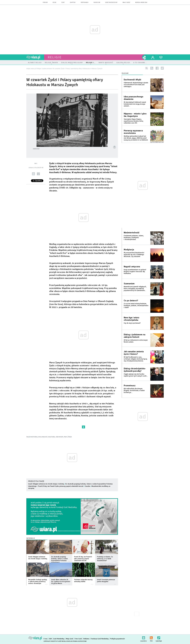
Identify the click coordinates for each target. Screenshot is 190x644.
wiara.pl (35, 57)
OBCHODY (59, 437)
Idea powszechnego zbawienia (134, 98)
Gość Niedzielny (111, 3)
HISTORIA (34, 437)
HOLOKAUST (43, 437)
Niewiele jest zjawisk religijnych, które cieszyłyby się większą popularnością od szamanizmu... (135, 289)
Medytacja (129, 250)
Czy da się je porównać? (132, 323)
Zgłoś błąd (159, 637)
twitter (162, 68)
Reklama (86, 639)
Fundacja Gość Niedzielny (100, 639)
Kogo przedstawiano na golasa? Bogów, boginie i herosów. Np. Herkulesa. (135, 272)
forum (45, 3)
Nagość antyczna (132, 267)
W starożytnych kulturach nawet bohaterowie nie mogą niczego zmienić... (135, 104)
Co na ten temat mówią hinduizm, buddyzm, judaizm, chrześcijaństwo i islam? (136, 306)
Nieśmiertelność (132, 233)
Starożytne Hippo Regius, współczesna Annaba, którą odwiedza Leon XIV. (133, 121)
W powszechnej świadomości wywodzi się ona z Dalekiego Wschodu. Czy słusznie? (134, 255)
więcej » (46, 560)
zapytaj (73, 3)
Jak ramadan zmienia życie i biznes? (134, 353)
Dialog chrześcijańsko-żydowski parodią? (135, 370)
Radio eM (97, 3)
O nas (45, 639)
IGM (50, 639)
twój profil (153, 57)
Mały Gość (126, 3)
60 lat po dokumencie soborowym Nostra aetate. (136, 341)
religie (55, 57)
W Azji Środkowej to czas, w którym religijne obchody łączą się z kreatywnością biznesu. (135, 359)
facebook (157, 68)
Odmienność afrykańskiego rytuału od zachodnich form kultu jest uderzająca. (136, 85)
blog (55, 3)
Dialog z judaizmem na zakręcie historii (135, 336)
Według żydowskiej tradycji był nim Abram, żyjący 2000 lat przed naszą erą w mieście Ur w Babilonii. (136, 138)
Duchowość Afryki (132, 80)
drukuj (38, 174)
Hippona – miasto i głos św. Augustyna (135, 115)
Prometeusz (130, 386)
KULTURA (52, 437)
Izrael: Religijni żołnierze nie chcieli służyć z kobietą (46, 484)
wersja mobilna (141, 3)
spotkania (85, 3)
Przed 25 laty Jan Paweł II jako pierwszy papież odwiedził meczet (61, 486)
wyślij (33, 174)
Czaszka (87, 486)
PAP (65, 437)
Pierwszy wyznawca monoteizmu (133, 132)
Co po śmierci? (131, 301)
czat (63, 3)
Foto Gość (78, 639)
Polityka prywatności (117, 639)
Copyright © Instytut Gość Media (55, 641)
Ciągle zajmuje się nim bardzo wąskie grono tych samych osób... (136, 375)
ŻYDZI (70, 437)
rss (152, 68)
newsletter (144, 637)
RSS (151, 637)
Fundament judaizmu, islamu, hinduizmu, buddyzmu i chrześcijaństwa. (134, 238)
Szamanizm (129, 284)
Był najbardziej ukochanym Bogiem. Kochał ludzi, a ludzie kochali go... (134, 391)
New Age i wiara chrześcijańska (131, 319)
